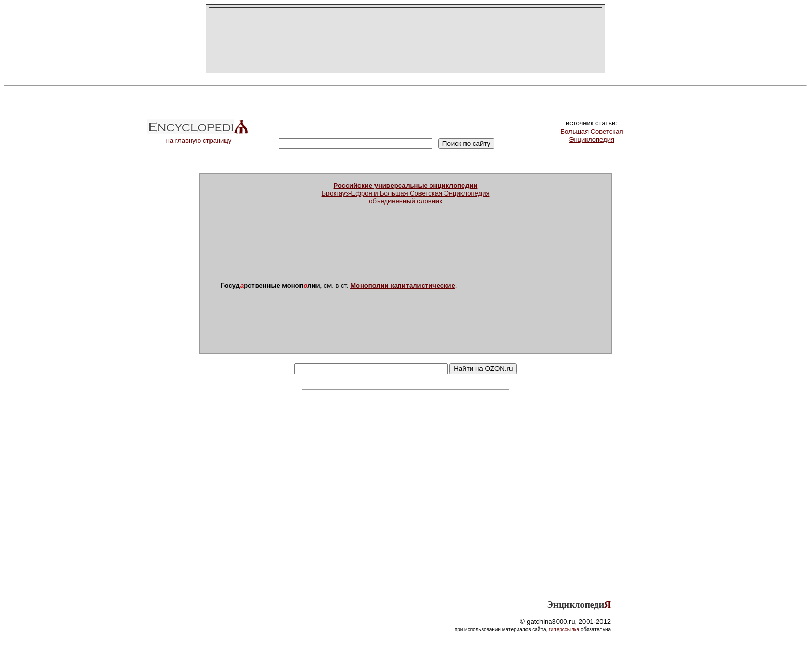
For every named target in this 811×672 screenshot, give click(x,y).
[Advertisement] (405, 39)
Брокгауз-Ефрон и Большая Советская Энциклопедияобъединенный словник (406, 193)
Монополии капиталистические (402, 285)
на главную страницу (199, 137)
